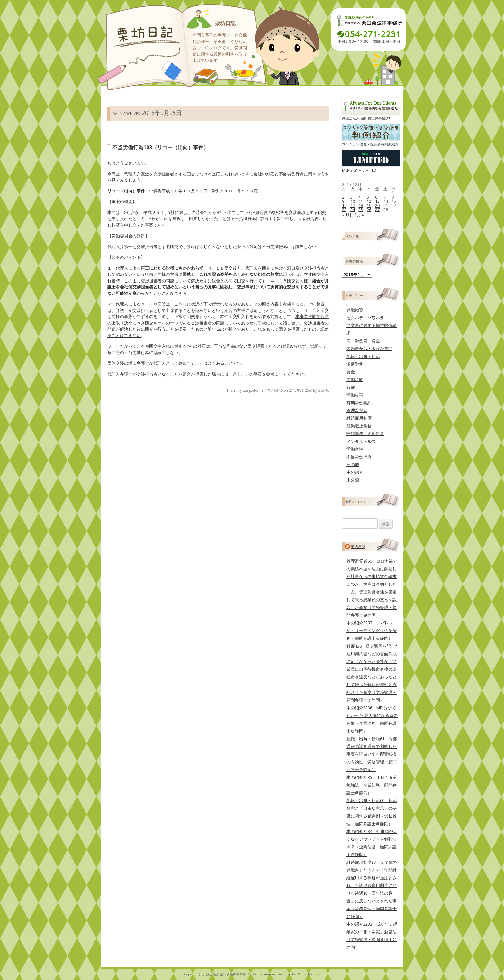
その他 (353, 464)
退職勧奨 (355, 310)
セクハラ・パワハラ (365, 318)
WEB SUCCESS (308, 974)
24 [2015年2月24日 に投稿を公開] (353, 210)
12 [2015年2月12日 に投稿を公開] (369, 201)
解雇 (351, 387)
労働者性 (355, 449)
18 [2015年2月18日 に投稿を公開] (361, 205)
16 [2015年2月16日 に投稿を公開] (344, 205)
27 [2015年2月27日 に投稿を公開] (377, 210)
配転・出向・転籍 (363, 356)
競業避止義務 (359, 426)
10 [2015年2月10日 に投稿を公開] (353, 201)
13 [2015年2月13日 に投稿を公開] (377, 201)
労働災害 (355, 395)
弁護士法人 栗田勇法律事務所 (225, 974)
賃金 (351, 372)
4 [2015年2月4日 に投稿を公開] (360, 197)
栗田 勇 (323, 390)
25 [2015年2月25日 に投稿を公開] (361, 210)
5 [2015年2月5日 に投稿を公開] (368, 197)
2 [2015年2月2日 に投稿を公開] (343, 197)
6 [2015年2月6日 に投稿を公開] (376, 197)
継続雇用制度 (359, 418)
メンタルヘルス (361, 441)
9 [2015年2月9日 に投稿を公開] (343, 201)
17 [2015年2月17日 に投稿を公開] (353, 205)
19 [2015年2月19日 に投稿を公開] (369, 205)
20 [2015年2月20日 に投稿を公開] (377, 205)
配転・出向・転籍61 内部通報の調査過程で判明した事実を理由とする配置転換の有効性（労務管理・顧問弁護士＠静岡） (372, 754)
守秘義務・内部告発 (365, 434)
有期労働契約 (359, 403)
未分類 (353, 480)
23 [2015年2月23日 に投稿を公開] (344, 210)
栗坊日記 (225, 23)
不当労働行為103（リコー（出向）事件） (161, 147)
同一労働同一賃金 (363, 341)
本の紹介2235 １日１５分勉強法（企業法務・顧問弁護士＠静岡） (372, 785)
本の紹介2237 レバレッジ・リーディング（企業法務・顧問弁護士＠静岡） (372, 630)
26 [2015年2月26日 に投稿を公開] (369, 210)
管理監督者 (357, 410)
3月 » (359, 215)
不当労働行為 (274, 390)
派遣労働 (355, 364)
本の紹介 (355, 472)
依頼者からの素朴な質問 (369, 349)
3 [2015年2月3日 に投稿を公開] (351, 197)
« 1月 (347, 215)
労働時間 (355, 379)
